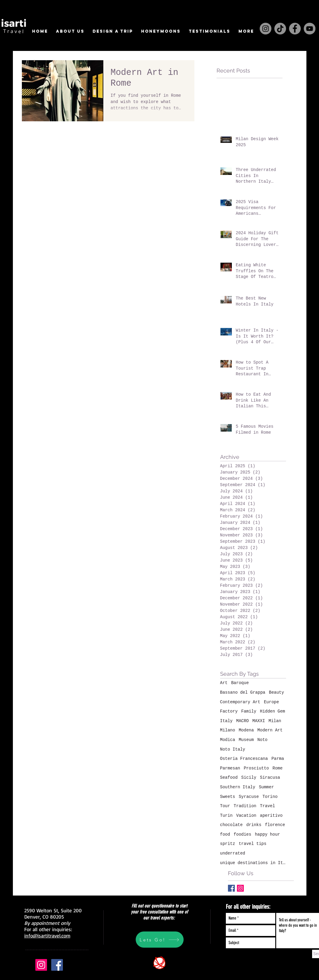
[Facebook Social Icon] (57, 965)
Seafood (229, 778)
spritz (228, 844)
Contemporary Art (240, 702)
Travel (267, 806)
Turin (226, 816)
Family (249, 711)
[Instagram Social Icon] (240, 888)
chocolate (232, 825)
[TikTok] (280, 29)
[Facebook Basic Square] (231, 888)
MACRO (243, 721)
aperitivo (271, 816)
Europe (271, 702)
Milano (228, 730)
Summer (266, 787)
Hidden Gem (273, 711)
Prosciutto (256, 768)
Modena (246, 730)
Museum (246, 740)
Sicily (249, 778)
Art (224, 683)
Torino (270, 797)
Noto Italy (233, 749)
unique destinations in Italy (253, 863)
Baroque (240, 683)
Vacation (246, 816)
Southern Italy (238, 787)
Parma (278, 759)
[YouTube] (310, 29)
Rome (278, 768)
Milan (275, 721)
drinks (254, 825)
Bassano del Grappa (243, 692)
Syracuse (249, 797)
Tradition (245, 806)
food (225, 834)
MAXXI (259, 721)
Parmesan (230, 768)
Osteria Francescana (244, 759)
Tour (225, 806)
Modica (228, 740)
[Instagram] (266, 29)
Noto (262, 740)
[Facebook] (295, 29)
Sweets (228, 797)
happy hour (267, 834)
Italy (226, 721)
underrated (233, 853)
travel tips (253, 844)
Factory (229, 711)
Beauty (276, 692)
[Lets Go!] (160, 940)
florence (275, 825)
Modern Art (270, 730)
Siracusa (270, 778)
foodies (242, 834)
